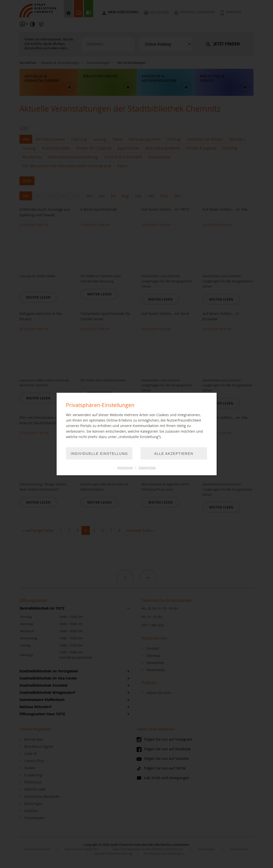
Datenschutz (147, 468)
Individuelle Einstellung (100, 454)
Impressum (125, 468)
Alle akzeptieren (173, 454)
